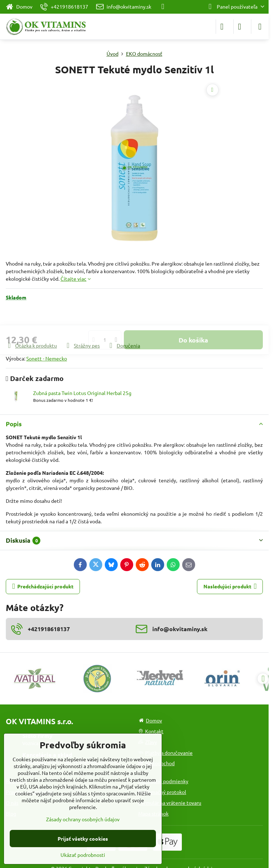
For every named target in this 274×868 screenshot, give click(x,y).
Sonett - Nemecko (47, 358)
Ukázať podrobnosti (83, 855)
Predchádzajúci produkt (43, 586)
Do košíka (193, 321)
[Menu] (260, 27)
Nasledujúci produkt (230, 586)
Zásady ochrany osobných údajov (83, 819)
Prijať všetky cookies (83, 839)
